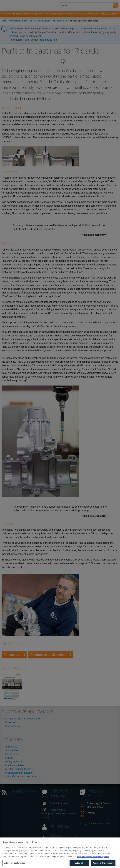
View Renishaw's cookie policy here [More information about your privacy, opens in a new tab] (93, 862)
